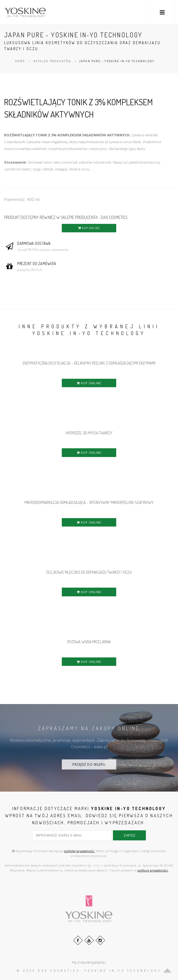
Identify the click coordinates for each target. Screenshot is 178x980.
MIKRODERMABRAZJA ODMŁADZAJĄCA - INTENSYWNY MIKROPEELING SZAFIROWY (89, 502)
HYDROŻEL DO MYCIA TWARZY (89, 433)
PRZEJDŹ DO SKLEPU (89, 764)
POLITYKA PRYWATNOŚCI (89, 963)
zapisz (129, 835)
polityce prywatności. (153, 870)
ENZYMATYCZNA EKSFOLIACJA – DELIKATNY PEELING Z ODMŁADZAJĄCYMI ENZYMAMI (89, 363)
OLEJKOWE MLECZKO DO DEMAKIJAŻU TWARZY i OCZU (89, 572)
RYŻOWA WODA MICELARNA (89, 642)
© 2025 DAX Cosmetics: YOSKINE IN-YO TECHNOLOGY (89, 971)
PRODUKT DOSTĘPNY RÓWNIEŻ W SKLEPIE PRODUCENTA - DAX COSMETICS (66, 217)
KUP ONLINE (89, 228)
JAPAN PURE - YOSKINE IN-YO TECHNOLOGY (117, 61)
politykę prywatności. (80, 851)
